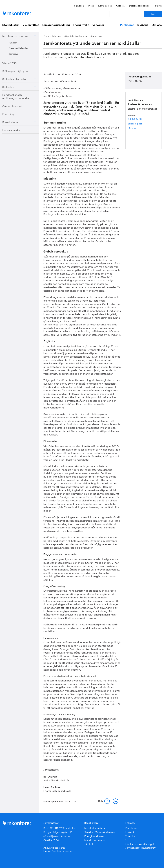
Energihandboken (95, 836)
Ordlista (120, 5)
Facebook (131, 828)
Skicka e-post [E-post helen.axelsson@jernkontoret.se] (135, 123)
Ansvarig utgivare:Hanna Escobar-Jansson (58, 849)
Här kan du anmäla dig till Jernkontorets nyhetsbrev (141, 846)
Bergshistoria (10, 122)
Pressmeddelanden (19, 48)
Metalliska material (95, 828)
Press (91, 5)
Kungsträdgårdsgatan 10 (58, 832)
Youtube (130, 836)
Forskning (8, 114)
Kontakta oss (105, 5)
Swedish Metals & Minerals (100, 832)
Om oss (157, 25)
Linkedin (130, 832)
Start (47, 36)
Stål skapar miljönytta (15, 71)
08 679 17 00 (51, 840)
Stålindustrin (11, 25)
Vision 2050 (31, 25)
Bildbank (143, 25)
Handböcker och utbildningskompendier (16, 96)
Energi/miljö (81, 25)
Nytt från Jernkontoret (15, 36)
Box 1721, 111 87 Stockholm (59, 828)
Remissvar (14, 54)
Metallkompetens (94, 840)
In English (79, 5)
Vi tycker (98, 25)
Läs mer (137, 128)
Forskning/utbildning (56, 25)
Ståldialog (8, 87)
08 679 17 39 (135, 119)
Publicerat (127, 25)
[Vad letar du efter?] (127, 14)
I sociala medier (12, 130)
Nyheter (13, 42)
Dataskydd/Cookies (139, 5)
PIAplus (158, 5)
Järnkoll (89, 844)
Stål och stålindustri (14, 79)
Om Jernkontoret (12, 106)
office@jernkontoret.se (57, 836)
